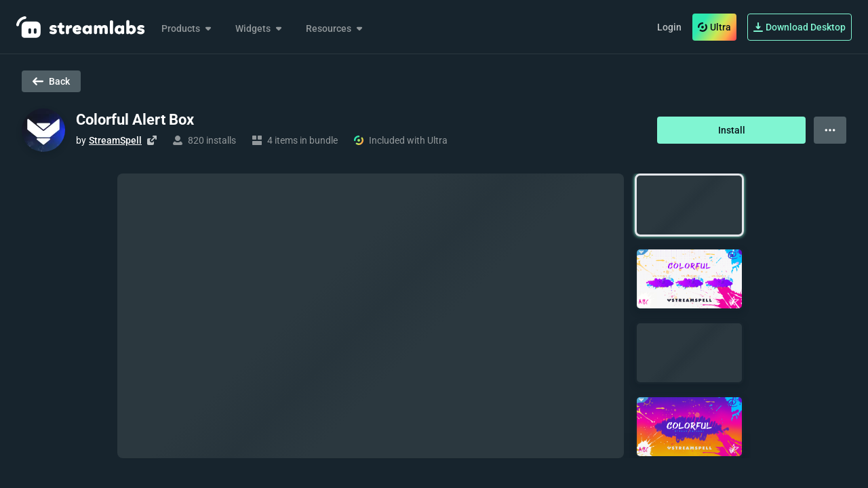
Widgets (260, 28)
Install (732, 130)
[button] (689, 205)
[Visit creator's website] (152, 140)
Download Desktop (800, 27)
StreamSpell (115, 140)
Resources (335, 28)
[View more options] (830, 130)
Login (669, 27)
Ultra (714, 27)
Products (188, 28)
